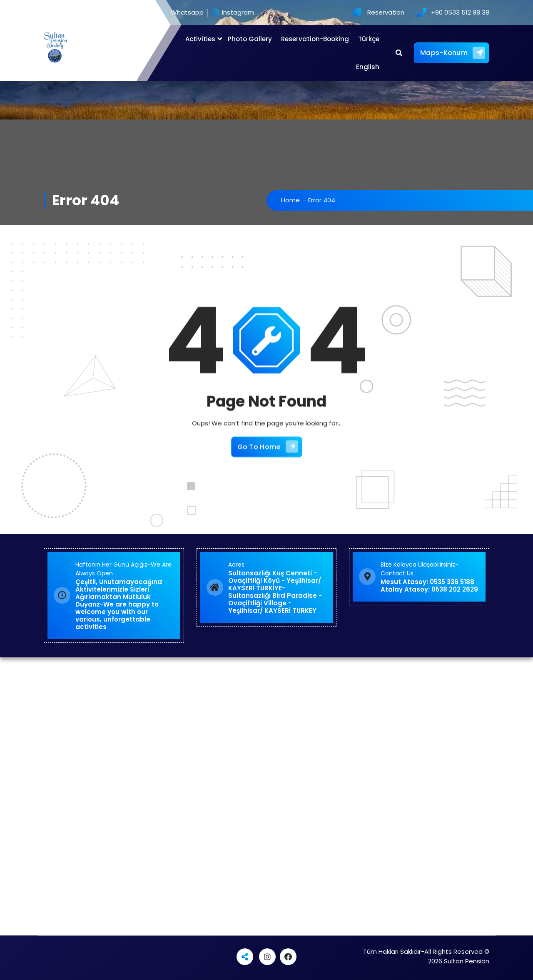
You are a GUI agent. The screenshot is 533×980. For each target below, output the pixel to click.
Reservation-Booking (315, 39)
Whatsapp (182, 13)
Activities (200, 39)
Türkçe (369, 39)
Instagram (233, 13)
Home (290, 200)
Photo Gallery (250, 39)
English (368, 67)
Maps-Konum (453, 53)
